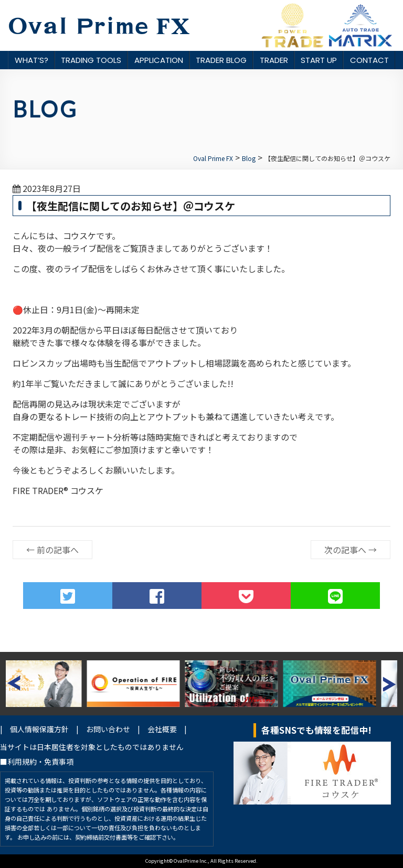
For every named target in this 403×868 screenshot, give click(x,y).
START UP (319, 60)
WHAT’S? (31, 60)
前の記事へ (52, 550)
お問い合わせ (108, 729)
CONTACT (369, 60)
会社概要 (162, 729)
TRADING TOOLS (91, 60)
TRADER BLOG (221, 60)
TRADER (274, 60)
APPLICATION (159, 60)
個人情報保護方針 (39, 729)
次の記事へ (351, 550)
